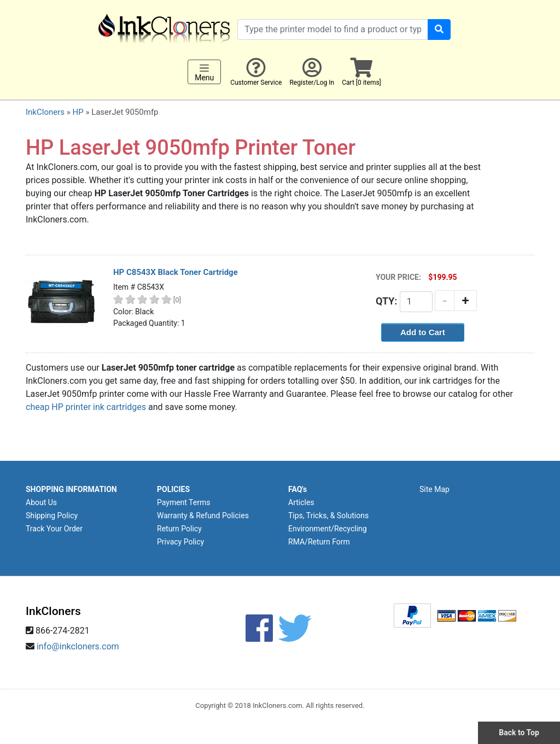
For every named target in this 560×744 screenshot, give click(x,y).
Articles (301, 502)
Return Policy (179, 529)
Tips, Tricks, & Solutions (328, 515)
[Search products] (333, 30)
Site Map (434, 489)
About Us (41, 502)
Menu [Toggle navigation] (204, 72)
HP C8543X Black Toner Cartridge (176, 272)
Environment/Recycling (328, 529)
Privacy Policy (180, 542)
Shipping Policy (52, 515)
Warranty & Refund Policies (203, 515)
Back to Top (519, 733)
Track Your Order (54, 529)
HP (78, 112)
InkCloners (45, 112)
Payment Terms (183, 502)
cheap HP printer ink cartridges (86, 407)
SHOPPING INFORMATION (71, 489)
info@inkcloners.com (78, 646)
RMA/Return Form (319, 542)
